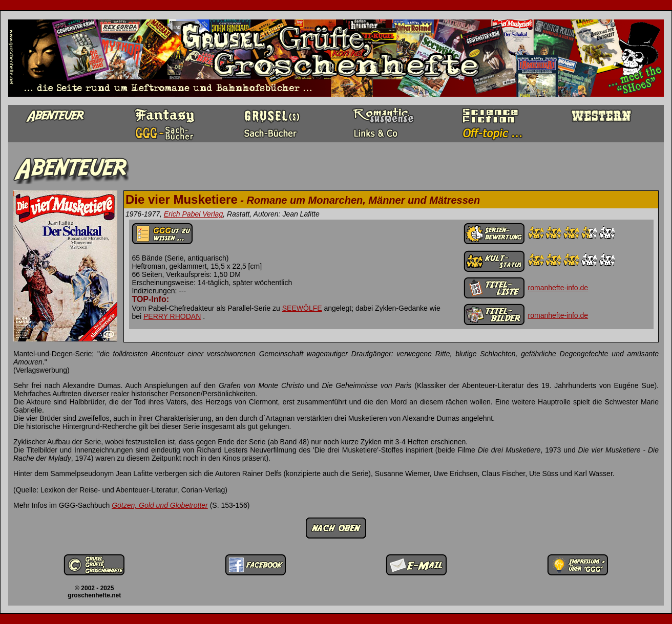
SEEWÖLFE (302, 308)
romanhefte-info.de (558, 288)
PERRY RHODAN (172, 316)
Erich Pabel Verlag (193, 214)
